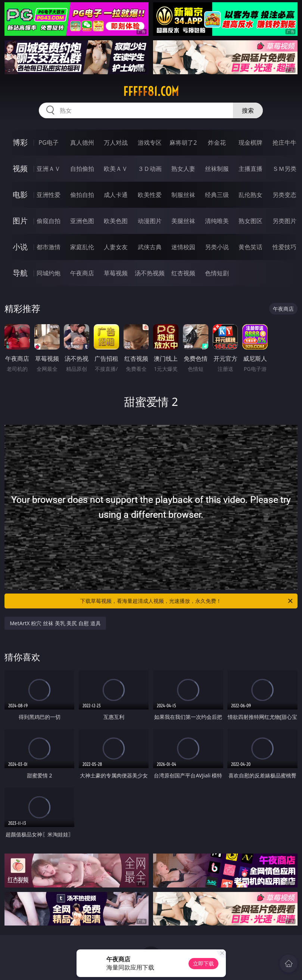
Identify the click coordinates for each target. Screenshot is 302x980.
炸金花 (217, 143)
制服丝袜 (183, 195)
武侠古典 (150, 247)
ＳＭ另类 (284, 169)
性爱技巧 (284, 247)
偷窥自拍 (49, 221)
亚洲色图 (82, 221)
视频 (20, 168)
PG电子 (48, 143)
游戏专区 (150, 143)
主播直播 (250, 169)
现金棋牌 (250, 143)
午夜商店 (82, 273)
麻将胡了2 (183, 143)
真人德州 (82, 143)
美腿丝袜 (183, 221)
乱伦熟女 (250, 195)
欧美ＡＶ (116, 169)
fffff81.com (151, 91)
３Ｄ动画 (150, 169)
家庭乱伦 (82, 247)
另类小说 (217, 247)
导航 (20, 273)
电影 (20, 195)
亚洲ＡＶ (49, 169)
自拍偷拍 (82, 169)
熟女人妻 (183, 169)
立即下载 (203, 963)
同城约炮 (49, 273)
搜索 (248, 110)
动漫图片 (150, 221)
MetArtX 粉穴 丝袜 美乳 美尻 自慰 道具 (55, 623)
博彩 (20, 142)
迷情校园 (183, 247)
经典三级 (217, 195)
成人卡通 (116, 195)
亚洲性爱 (49, 195)
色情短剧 (217, 273)
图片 (20, 221)
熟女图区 (250, 221)
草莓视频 (116, 273)
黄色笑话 (250, 247)
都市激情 (49, 247)
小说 (20, 247)
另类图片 (284, 221)
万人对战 (116, 143)
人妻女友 (116, 247)
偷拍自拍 (82, 195)
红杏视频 (183, 273)
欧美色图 (116, 221)
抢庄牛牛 (284, 143)
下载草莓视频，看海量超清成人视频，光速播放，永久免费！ (187, 601)
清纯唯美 (217, 221)
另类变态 (284, 195)
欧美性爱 (150, 195)
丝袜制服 (217, 169)
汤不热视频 (150, 273)
